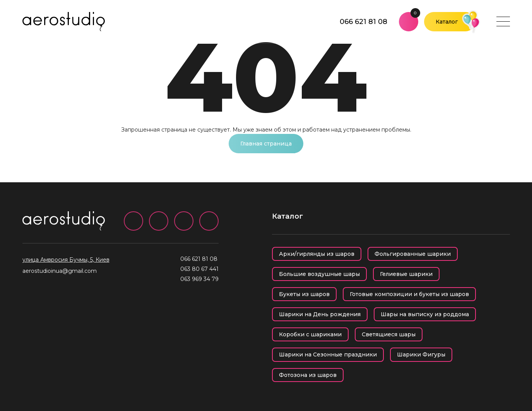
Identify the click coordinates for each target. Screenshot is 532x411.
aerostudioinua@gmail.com (60, 271)
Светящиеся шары (389, 334)
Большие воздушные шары (319, 274)
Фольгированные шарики (413, 254)
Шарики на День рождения (320, 314)
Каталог (447, 22)
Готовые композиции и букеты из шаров (409, 294)
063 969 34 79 (199, 279)
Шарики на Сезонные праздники (328, 354)
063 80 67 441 (199, 269)
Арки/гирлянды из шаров (317, 254)
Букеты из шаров (304, 294)
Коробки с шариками (310, 334)
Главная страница (266, 144)
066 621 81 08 (364, 22)
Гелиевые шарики (406, 274)
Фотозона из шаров (308, 375)
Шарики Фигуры (421, 354)
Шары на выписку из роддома (425, 314)
